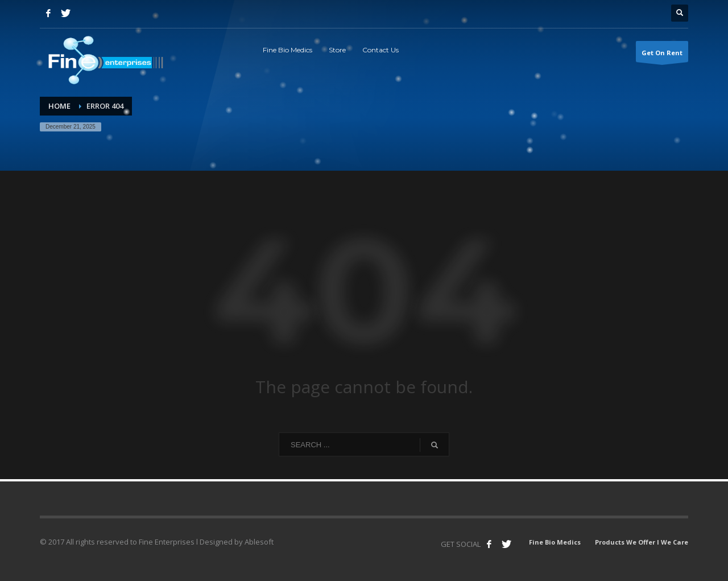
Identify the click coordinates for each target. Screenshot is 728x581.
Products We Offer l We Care (642, 542)
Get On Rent (662, 55)
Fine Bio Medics (555, 542)
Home (59, 106)
